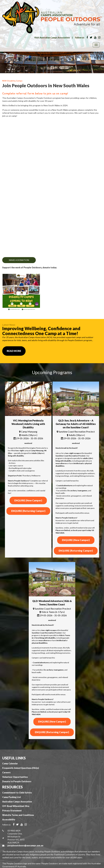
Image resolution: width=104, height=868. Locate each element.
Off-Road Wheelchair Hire (16, 806)
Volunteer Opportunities (15, 777)
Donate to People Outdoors (17, 781)
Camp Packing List (12, 797)
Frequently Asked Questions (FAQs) (21, 768)
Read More (14, 351)
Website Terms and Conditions (18, 815)
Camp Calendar (10, 763)
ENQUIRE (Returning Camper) (28, 511)
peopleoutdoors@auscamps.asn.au (25, 846)
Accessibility (9, 820)
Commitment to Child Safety (17, 793)
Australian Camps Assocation (17, 802)
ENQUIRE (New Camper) (28, 500)
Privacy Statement (12, 811)
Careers (6, 772)
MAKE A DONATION (19, 260)
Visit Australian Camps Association (52, 38)
